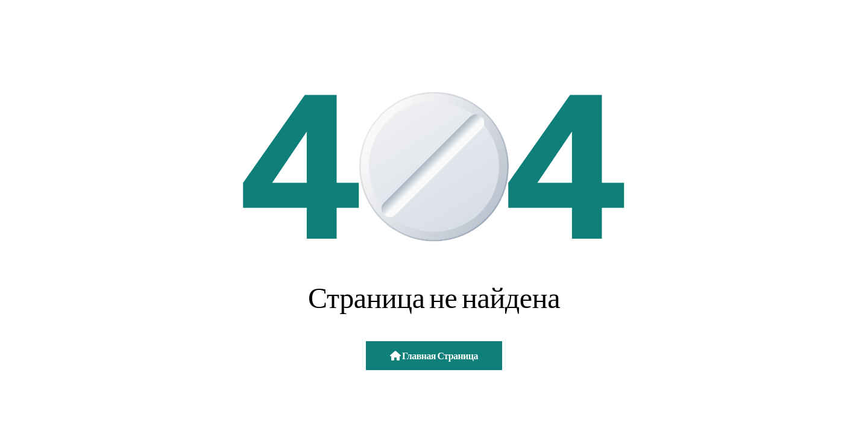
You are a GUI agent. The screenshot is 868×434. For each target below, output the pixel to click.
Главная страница (434, 355)
